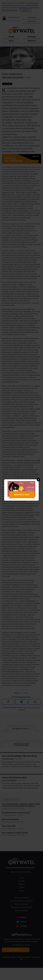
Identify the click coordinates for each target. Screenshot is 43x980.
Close (38, 480)
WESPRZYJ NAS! (22, 495)
